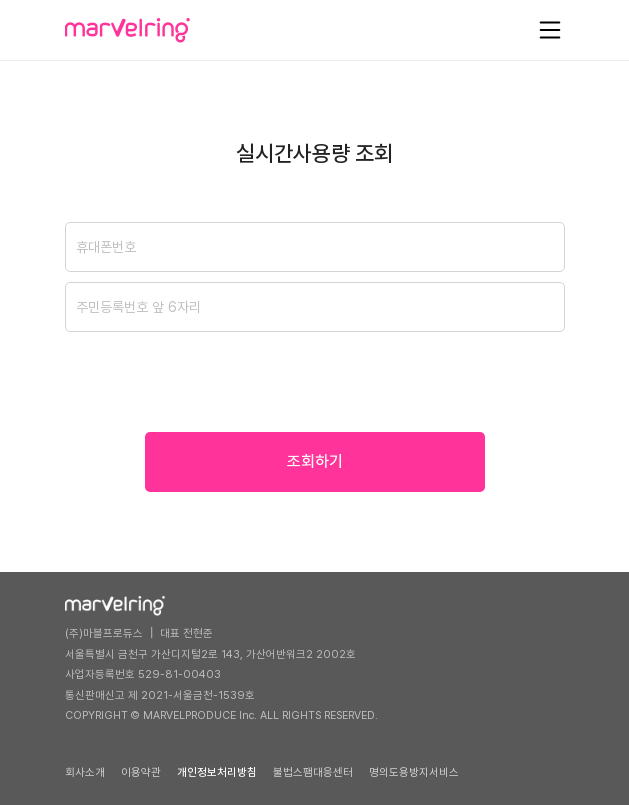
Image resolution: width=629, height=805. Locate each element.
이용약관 (141, 772)
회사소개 (85, 772)
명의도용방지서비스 (414, 772)
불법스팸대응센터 (313, 772)
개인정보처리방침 (217, 772)
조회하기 (315, 461)
